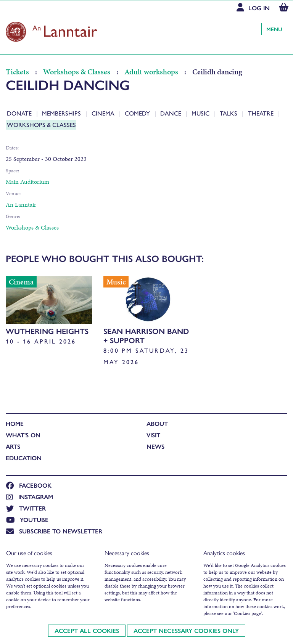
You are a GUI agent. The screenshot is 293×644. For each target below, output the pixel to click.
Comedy (138, 113)
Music (201, 113)
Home (15, 423)
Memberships (62, 113)
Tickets (18, 72)
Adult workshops (151, 72)
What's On (23, 435)
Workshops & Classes (77, 72)
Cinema (104, 113)
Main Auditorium (27, 182)
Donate (20, 113)
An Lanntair (21, 205)
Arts (13, 446)
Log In (259, 8)
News (155, 446)
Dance (171, 113)
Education (24, 458)
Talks (229, 113)
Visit (153, 435)
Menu (274, 29)
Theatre (262, 113)
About (157, 423)
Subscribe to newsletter (54, 531)
